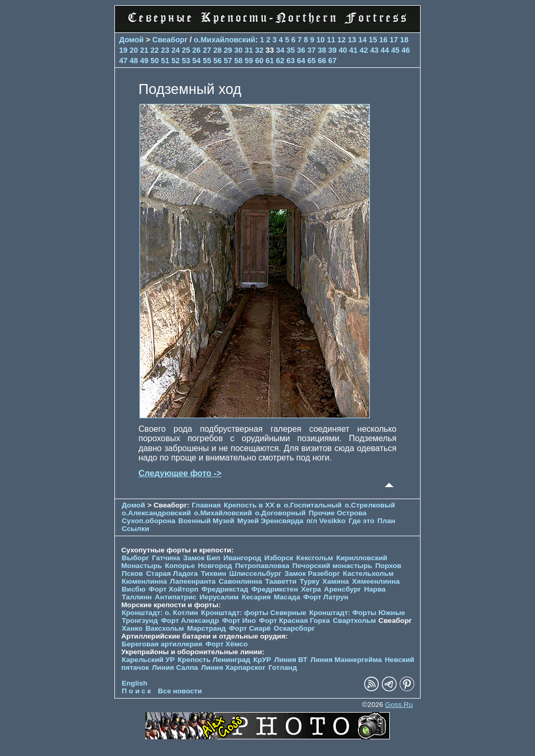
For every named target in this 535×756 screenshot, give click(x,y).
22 (155, 50)
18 (404, 40)
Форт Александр (190, 621)
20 (134, 50)
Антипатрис (176, 597)
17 (394, 40)
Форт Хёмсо (226, 644)
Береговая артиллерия (162, 644)
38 (322, 50)
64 (301, 61)
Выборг (135, 558)
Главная (206, 505)
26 (196, 50)
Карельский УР (148, 660)
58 (238, 61)
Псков (132, 574)
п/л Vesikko (326, 521)
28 (217, 50)
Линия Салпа (175, 668)
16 (383, 40)
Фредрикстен (275, 589)
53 (186, 61)
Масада (287, 597)
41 (353, 50)
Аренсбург (342, 589)
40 (343, 50)
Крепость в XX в (252, 505)
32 (259, 50)
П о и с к (136, 691)
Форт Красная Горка (295, 621)
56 (217, 61)
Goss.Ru (399, 705)
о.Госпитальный (313, 505)
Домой (131, 40)
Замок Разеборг (312, 574)
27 (207, 50)
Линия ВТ (291, 660)
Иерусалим (219, 597)
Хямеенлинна (376, 581)
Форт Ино (239, 621)
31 (249, 50)
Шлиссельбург (255, 574)
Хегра (311, 589)
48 (134, 61)
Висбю (134, 589)
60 (259, 61)
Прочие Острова (338, 513)
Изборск (279, 558)
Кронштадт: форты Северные (254, 613)
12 (342, 40)
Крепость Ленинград (214, 660)
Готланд (283, 668)
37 (311, 50)
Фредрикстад (225, 589)
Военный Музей (206, 521)
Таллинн (137, 597)
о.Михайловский (225, 40)
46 (405, 50)
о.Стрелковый (370, 505)
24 (176, 50)
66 (322, 61)
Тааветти (281, 581)
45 (395, 50)
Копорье (180, 566)
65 (311, 61)
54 (196, 61)
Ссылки (136, 529)
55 (207, 61)
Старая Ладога (172, 574)
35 (290, 50)
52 (176, 61)
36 (301, 50)
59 (249, 61)
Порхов (388, 566)
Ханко (132, 628)
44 (385, 50)
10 (321, 40)
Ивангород (242, 558)
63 (290, 61)
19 (123, 50)
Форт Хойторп (173, 589)
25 (186, 50)
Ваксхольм (165, 628)
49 (144, 61)
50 (155, 61)
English (135, 683)
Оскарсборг (294, 628)
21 (144, 50)
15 (373, 40)
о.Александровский (156, 513)
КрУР (262, 660)
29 (228, 50)
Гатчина (166, 558)
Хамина (336, 581)
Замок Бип (201, 558)
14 (363, 40)
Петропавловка (262, 566)
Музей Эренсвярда (271, 521)
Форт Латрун (325, 597)
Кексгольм (315, 558)
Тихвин (213, 574)
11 (331, 40)
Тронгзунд (140, 621)
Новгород (215, 566)
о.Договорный (280, 513)
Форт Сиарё (250, 628)
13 (352, 40)
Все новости (180, 691)
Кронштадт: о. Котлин (160, 613)
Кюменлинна (144, 581)
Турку (309, 581)
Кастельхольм (368, 574)
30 (238, 50)
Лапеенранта (193, 581)
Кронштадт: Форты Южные (357, 613)
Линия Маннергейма (346, 660)
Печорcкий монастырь (333, 566)
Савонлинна (240, 581)
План (386, 521)
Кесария (257, 597)
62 (280, 61)
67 (332, 61)
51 (165, 61)
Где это (361, 521)
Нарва (375, 589)
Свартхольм (354, 621)
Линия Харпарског (233, 668)
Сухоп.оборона (148, 521)
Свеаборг (170, 40)
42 (364, 50)
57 (228, 61)
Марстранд (206, 628)
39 (332, 50)
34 (280, 50)
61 (270, 61)
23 (165, 50)
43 (374, 50)
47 (123, 61)
